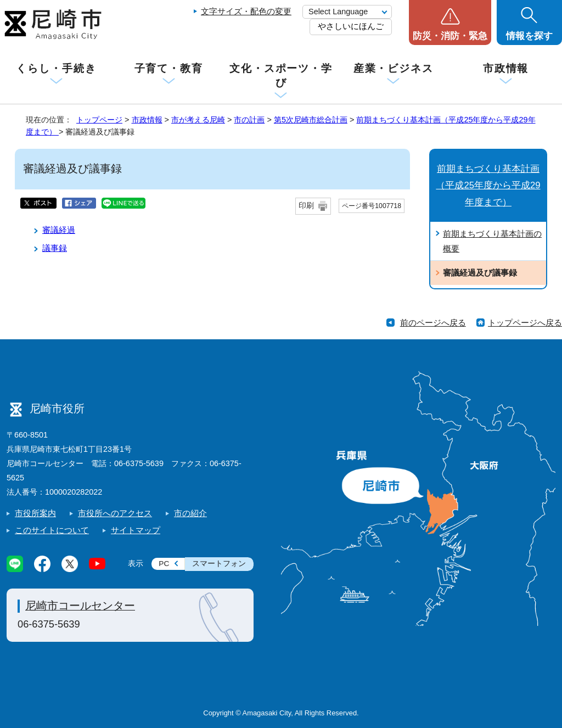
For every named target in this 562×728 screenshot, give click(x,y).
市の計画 (249, 120)
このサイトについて (52, 530)
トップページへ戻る (525, 323)
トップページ (99, 120)
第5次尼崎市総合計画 (311, 120)
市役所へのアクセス (115, 513)
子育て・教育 (169, 68)
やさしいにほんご (351, 26)
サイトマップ (136, 530)
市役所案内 (35, 513)
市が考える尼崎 (198, 120)
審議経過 (59, 230)
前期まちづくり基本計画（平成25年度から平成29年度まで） (488, 185)
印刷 (306, 206)
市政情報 (506, 68)
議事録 (55, 248)
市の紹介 (190, 513)
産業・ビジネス (394, 68)
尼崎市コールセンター (80, 606)
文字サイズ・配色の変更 (246, 11)
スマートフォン (219, 564)
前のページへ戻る (433, 323)
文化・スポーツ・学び (281, 75)
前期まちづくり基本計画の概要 (492, 241)
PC (164, 564)
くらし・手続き (56, 68)
